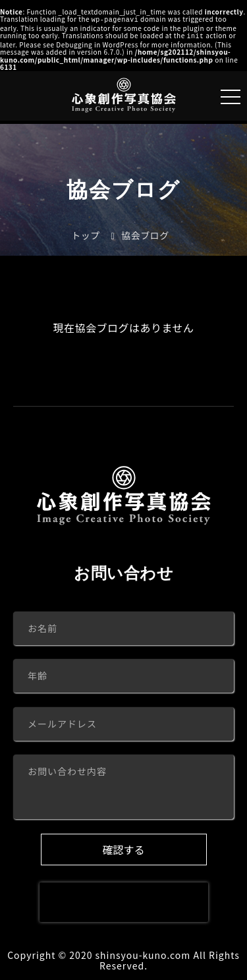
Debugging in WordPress (97, 43)
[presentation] (124, 901)
